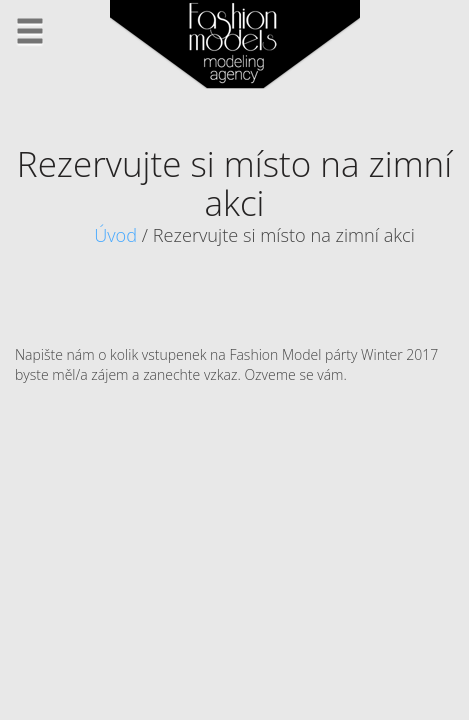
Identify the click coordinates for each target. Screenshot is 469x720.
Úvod (115, 235)
